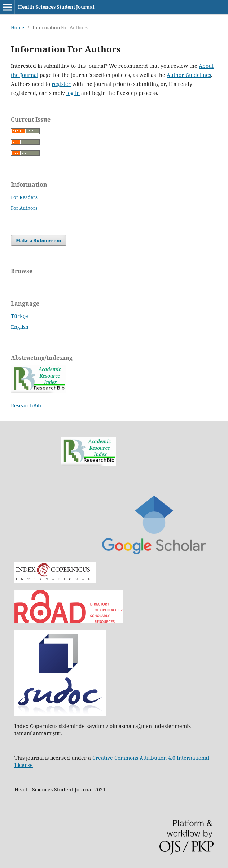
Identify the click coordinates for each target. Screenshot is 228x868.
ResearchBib (26, 405)
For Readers (24, 197)
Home (17, 27)
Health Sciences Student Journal (56, 7)
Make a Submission (39, 240)
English (20, 327)
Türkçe (19, 316)
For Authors (24, 208)
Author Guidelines (189, 75)
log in (73, 93)
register (61, 84)
